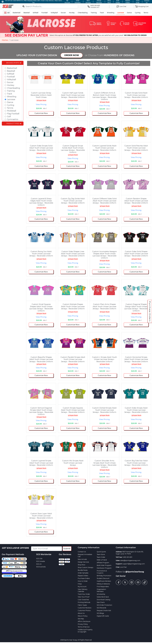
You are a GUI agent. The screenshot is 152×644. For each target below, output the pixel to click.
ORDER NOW (72, 55)
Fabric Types (82, 605)
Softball (11, 74)
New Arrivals (82, 559)
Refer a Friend (102, 560)
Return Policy (83, 616)
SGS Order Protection (104, 605)
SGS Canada (40, 561)
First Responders (103, 587)
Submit (67, 549)
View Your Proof (84, 597)
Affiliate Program (103, 563)
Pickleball (12, 111)
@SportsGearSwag (135, 572)
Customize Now (41, 113)
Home (5, 40)
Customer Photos (84, 611)
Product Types (13, 123)
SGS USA (39, 559)
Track (10, 94)
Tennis (10, 108)
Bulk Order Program (104, 565)
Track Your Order (84, 594)
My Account (82, 587)
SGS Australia (41, 567)
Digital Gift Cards (103, 616)
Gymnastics (13, 119)
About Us (81, 613)
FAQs (80, 584)
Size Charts (101, 602)
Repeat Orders (83, 576)
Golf (9, 117)
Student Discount (103, 578)
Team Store (101, 554)
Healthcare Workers (104, 581)
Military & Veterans (103, 584)
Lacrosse (11, 99)
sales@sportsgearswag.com (130, 560)
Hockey (11, 85)
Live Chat (123, 567)
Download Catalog (103, 600)
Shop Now (82, 565)
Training (11, 91)
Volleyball (11, 80)
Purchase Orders (150, 311)
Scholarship (101, 594)
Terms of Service (84, 627)
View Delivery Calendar (83, 590)
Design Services (83, 562)
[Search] (24, 6)
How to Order (83, 581)
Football (11, 77)
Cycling (11, 105)
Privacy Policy (83, 624)
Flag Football (13, 114)
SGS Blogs (100, 613)
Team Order (101, 557)
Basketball (12, 68)
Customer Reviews (85, 608)
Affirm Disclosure (84, 621)
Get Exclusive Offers (15, 548)
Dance (10, 102)
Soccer (10, 82)
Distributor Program (104, 568)
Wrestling (12, 97)
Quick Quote (101, 552)
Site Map (81, 619)
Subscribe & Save (103, 597)
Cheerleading (13, 88)
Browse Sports (13, 63)
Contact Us (82, 552)
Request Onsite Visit (104, 611)
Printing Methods (84, 602)
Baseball (11, 71)
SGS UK (39, 564)
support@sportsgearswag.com (134, 564)
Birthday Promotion (104, 576)
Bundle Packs (83, 570)
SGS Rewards (101, 608)
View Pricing (41, 104)
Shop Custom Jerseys (85, 567)
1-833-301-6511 (127, 557)
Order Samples (83, 573)
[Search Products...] (50, 7)
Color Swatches (83, 600)
